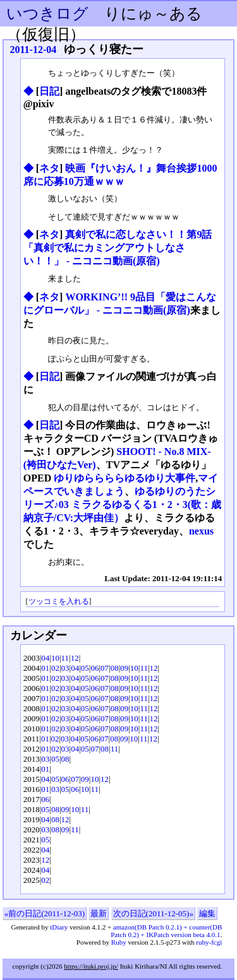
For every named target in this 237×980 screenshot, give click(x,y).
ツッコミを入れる (59, 602)
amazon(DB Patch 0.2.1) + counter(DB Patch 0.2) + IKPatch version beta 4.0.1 (166, 931)
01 (45, 668)
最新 (99, 913)
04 (45, 658)
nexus (201, 531)
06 (94, 668)
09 (124, 668)
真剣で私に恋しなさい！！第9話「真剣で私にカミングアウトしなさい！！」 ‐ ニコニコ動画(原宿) (118, 248)
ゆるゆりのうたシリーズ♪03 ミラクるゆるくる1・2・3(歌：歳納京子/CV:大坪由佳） (122, 505)
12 (75, 658)
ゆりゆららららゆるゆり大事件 (125, 478)
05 (85, 668)
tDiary (59, 927)
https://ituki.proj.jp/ (91, 966)
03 (65, 668)
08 (115, 668)
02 (55, 668)
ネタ (49, 168)
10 (55, 658)
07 (105, 668)
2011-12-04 (33, 50)
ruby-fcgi (209, 942)
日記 (49, 91)
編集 (207, 913)
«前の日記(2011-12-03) (45, 913)
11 (65, 658)
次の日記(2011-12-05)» (153, 913)
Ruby (119, 942)
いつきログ (47, 14)
